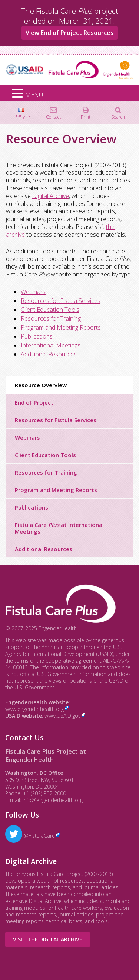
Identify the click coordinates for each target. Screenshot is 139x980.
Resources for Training (51, 318)
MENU (34, 95)
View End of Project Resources (69, 33)
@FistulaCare (30, 836)
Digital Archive (51, 196)
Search (118, 117)
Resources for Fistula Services (61, 301)
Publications (37, 336)
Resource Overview (41, 385)
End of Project (34, 402)
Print (86, 117)
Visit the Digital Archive (48, 939)
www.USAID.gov (62, 716)
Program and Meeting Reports (61, 327)
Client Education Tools (50, 310)
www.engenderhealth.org (34, 709)
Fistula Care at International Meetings (59, 528)
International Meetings (51, 345)
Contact (53, 117)
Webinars (33, 292)
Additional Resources (49, 354)
